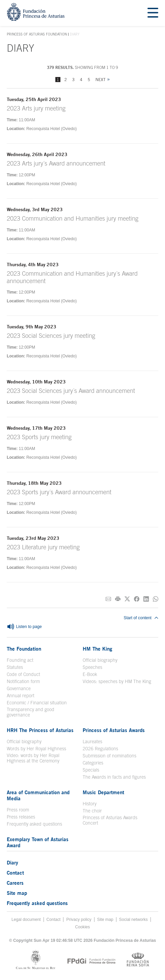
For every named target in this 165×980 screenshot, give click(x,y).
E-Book (90, 674)
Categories (93, 763)
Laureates (92, 742)
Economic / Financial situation (37, 703)
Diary (12, 862)
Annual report (21, 696)
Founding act (20, 660)
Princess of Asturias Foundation (37, 34)
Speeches (92, 667)
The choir (92, 811)
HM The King (98, 649)
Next (101, 80)
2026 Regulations (100, 749)
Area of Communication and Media (38, 795)
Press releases (21, 817)
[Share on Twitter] (127, 599)
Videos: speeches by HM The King (117, 681)
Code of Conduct (23, 674)
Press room (18, 810)
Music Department (103, 792)
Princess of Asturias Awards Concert (110, 820)
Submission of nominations (109, 756)
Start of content (141, 618)
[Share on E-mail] (108, 599)
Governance (19, 688)
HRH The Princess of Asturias (40, 730)
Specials (91, 770)
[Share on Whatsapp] (156, 599)
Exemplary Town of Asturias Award (38, 842)
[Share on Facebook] (137, 599)
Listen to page (24, 627)
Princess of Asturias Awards (114, 730)
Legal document (26, 920)
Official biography (100, 660)
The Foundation (24, 649)
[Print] (118, 599)
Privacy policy (79, 920)
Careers (15, 883)
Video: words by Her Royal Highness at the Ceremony (33, 758)
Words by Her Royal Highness (36, 749)
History (90, 804)
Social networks (133, 920)
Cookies (83, 927)
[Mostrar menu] (153, 13)
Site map (17, 893)
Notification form (23, 681)
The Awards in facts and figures (114, 777)
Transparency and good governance (31, 712)
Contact (15, 873)
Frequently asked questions (34, 824)
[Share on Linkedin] (146, 599)
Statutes (15, 667)
